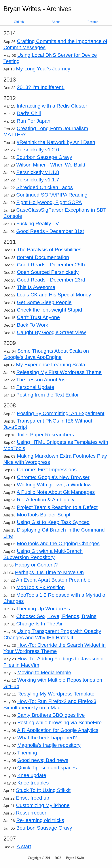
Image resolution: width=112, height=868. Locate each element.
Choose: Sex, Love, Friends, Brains (56, 616)
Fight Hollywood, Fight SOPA (49, 202)
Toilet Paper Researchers (45, 435)
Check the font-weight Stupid (49, 310)
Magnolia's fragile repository (49, 745)
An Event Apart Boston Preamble (53, 580)
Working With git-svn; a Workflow (54, 485)
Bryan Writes (22, 9)
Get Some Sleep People (44, 302)
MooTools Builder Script (44, 515)
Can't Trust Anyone (38, 317)
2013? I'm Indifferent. (41, 87)
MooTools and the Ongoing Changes (58, 543)
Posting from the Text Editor (48, 395)
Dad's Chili (29, 113)
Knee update (32, 775)
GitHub (19, 22)
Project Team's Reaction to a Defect (57, 507)
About (56, 22)
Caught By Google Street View (51, 332)
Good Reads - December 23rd (51, 280)
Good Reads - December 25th (51, 265)
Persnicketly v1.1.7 (38, 180)
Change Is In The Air (39, 624)
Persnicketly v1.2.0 (38, 150)
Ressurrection (32, 813)
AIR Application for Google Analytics (58, 730)
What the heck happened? (47, 738)
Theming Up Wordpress (43, 609)
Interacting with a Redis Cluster (52, 106)
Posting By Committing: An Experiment (61, 413)
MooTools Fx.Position (40, 587)
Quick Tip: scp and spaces (47, 768)
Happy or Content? (36, 565)
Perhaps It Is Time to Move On (49, 572)
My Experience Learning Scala (51, 365)
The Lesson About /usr (42, 380)
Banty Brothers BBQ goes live (51, 715)
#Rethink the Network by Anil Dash (56, 142)
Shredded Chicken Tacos (45, 187)
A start (24, 846)
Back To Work (32, 325)
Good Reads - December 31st (50, 231)
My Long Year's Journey (43, 69)
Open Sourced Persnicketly (48, 272)
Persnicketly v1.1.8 (38, 172)
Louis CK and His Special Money (54, 295)
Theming (27, 753)
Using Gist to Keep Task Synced (53, 522)
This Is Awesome (36, 287)
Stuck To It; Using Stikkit (43, 790)
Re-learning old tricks (40, 820)
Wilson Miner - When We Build (51, 165)
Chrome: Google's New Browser (53, 477)
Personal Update (35, 387)
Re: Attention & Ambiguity (46, 500)
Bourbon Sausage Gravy (44, 157)
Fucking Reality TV (38, 224)
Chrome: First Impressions (47, 470)
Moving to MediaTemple (44, 672)
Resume (93, 22)
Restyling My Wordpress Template (56, 694)
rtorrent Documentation (43, 257)
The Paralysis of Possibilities (49, 250)
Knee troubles (33, 783)
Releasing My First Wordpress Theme (59, 372)
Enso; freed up (33, 798)
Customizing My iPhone (43, 805)
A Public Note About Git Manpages (56, 492)
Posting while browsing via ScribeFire (60, 723)
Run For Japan (34, 121)
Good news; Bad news (43, 760)
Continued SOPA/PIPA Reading (52, 195)
